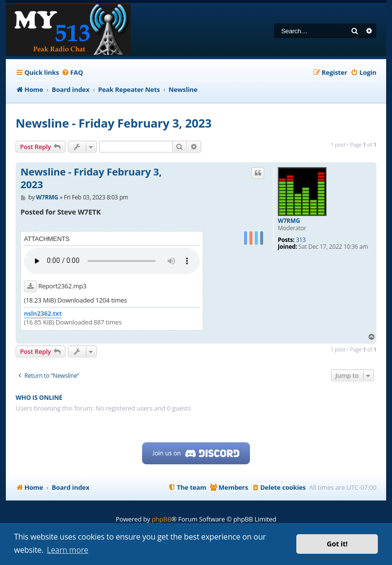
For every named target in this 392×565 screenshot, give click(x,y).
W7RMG (289, 221)
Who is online (39, 398)
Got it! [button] (337, 544)
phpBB (162, 519)
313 (301, 240)
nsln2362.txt (43, 314)
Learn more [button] (68, 550)
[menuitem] (72, 73)
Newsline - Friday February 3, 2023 (113, 123)
